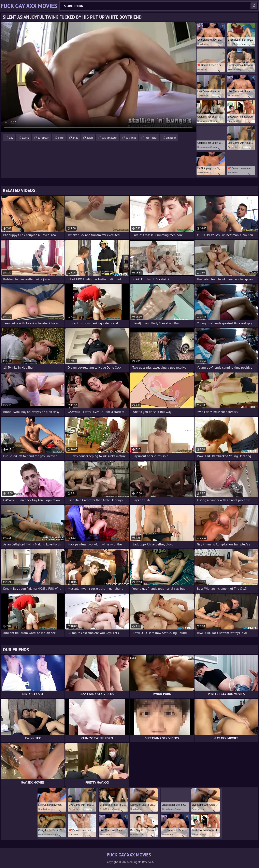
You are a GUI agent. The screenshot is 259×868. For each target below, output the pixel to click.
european (43, 138)
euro (61, 138)
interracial (151, 138)
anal (75, 138)
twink (25, 138)
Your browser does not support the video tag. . (98, 77)
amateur (171, 138)
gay (11, 138)
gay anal (131, 138)
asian (90, 138)
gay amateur (109, 138)
